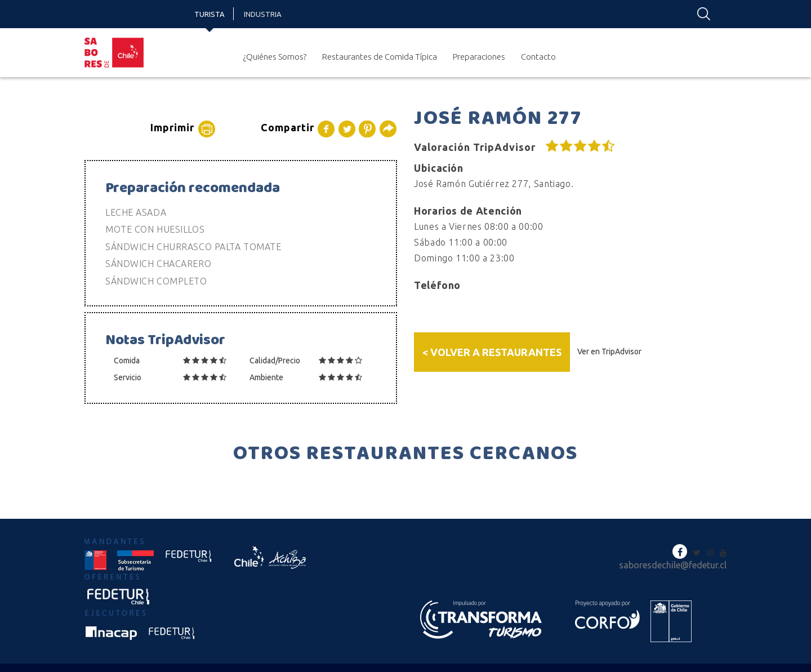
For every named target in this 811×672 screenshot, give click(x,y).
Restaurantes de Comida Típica (380, 57)
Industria (263, 14)
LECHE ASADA (136, 212)
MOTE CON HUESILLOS (155, 229)
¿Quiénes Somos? (275, 57)
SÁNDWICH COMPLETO (156, 281)
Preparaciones (479, 57)
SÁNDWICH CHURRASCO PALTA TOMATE (193, 247)
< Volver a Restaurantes (492, 352)
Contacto (538, 57)
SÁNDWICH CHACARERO (158, 264)
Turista (210, 14)
